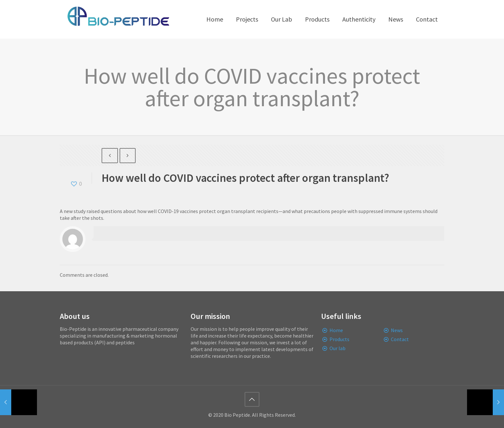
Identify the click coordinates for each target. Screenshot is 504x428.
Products (339, 339)
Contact (400, 339)
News (397, 330)
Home (336, 330)
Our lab (337, 348)
